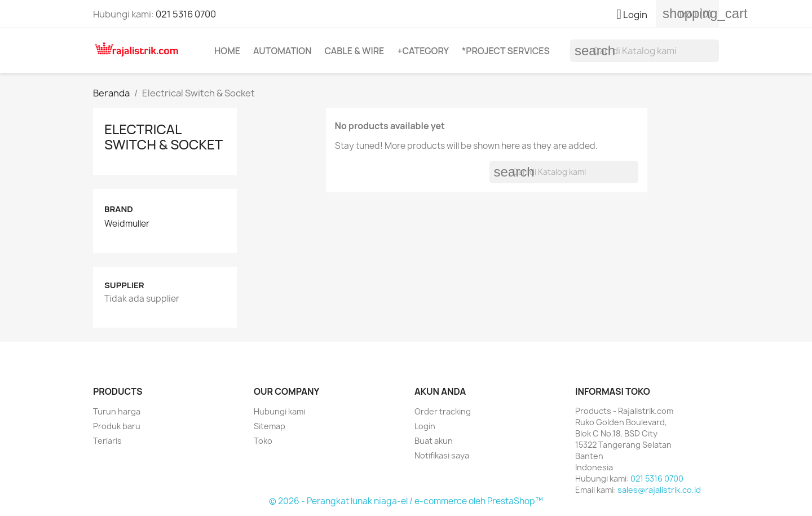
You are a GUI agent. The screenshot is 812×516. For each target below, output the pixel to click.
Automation (282, 51)
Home (227, 51)
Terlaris (107, 441)
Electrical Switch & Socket (164, 136)
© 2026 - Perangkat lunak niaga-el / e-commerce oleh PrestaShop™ (406, 501)
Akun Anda (440, 391)
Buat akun (434, 441)
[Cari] (645, 51)
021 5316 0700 (186, 14)
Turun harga (117, 411)
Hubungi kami (279, 411)
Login (425, 426)
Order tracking (443, 411)
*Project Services (506, 51)
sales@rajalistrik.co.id (659, 490)
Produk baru (117, 426)
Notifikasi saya (442, 455)
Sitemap (270, 426)
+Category (423, 51)
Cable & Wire (354, 51)
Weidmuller (127, 224)
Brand (119, 209)
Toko (263, 441)
